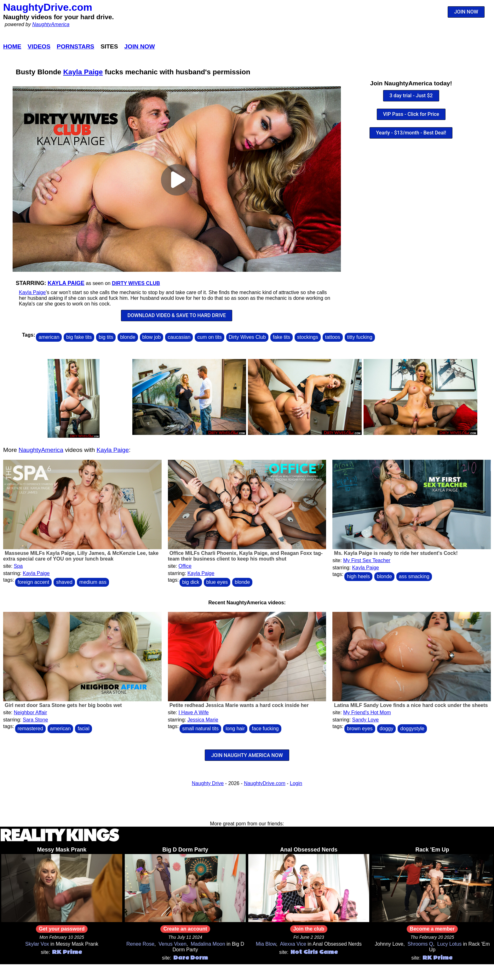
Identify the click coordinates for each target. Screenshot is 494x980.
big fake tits (79, 337)
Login (296, 783)
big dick (191, 582)
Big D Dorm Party (185, 850)
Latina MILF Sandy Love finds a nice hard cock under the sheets (411, 705)
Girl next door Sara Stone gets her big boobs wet (63, 705)
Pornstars (75, 46)
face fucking (265, 729)
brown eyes (360, 729)
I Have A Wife (193, 712)
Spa (18, 566)
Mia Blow (266, 944)
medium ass (93, 582)
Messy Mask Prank (62, 850)
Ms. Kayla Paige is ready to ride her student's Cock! (396, 553)
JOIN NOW (466, 12)
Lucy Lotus (449, 944)
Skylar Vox (37, 944)
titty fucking (360, 337)
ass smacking (414, 576)
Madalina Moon (208, 944)
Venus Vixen (172, 944)
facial (83, 729)
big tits (106, 337)
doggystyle (412, 729)
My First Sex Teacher (367, 560)
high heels (358, 576)
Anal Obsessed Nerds (309, 850)
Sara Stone (35, 720)
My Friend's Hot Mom (367, 712)
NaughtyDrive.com (48, 7)
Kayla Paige (83, 72)
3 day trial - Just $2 (411, 96)
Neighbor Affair (31, 712)
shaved (64, 582)
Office (185, 566)
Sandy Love (366, 720)
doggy (387, 729)
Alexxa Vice (293, 944)
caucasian (179, 337)
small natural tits (200, 729)
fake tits (281, 337)
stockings (308, 337)
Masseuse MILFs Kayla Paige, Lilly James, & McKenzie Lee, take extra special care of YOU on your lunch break (81, 556)
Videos (39, 46)
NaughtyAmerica (51, 24)
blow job (152, 337)
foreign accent (34, 582)
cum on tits (209, 337)
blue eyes (217, 582)
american (49, 337)
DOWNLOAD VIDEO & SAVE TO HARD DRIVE (177, 315)
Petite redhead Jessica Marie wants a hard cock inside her (239, 705)
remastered (30, 729)
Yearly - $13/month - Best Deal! (411, 133)
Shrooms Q (420, 944)
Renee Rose (140, 944)
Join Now (140, 46)
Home (12, 46)
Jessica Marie (203, 720)
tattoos (333, 337)
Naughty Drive (208, 783)
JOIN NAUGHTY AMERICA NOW (247, 755)
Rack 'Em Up (432, 850)
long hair (235, 729)
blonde (128, 337)
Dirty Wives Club (136, 283)
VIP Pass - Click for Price (411, 114)
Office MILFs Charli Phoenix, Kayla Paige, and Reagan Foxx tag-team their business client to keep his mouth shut (245, 556)
